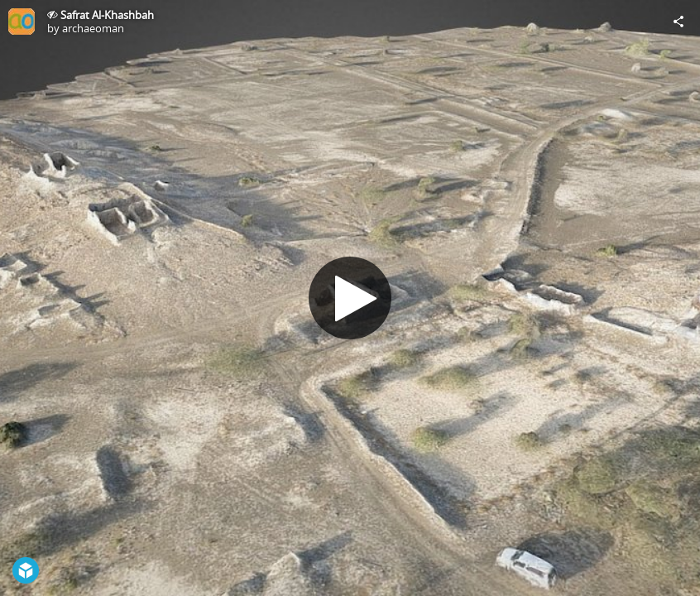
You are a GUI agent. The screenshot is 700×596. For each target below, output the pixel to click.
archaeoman (93, 28)
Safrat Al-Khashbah (107, 15)
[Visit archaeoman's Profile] (22, 22)
